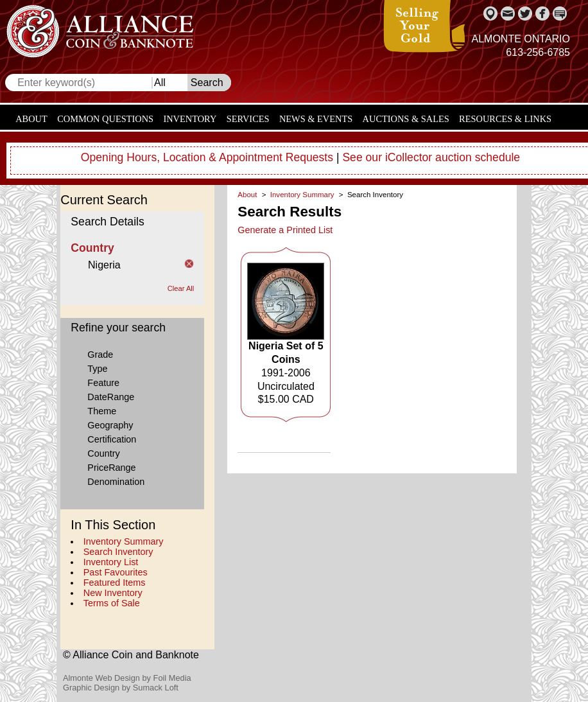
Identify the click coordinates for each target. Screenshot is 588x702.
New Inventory (113, 593)
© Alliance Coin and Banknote (131, 655)
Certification (112, 439)
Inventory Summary (124, 541)
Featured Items (115, 583)
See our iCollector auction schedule (431, 157)
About (31, 119)
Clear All (181, 288)
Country (103, 453)
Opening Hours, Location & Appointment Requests (207, 157)
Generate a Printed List (285, 230)
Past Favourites (116, 572)
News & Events (316, 119)
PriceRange (111, 468)
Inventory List (111, 562)
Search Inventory (118, 552)
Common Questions (105, 119)
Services (248, 119)
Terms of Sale (112, 603)
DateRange (111, 397)
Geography (110, 425)
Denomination (116, 482)
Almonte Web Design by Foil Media (127, 678)
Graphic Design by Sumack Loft (121, 688)
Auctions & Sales (406, 119)
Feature (103, 383)
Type (97, 369)
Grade (100, 355)
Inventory (190, 119)
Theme (102, 411)
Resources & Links (505, 119)
